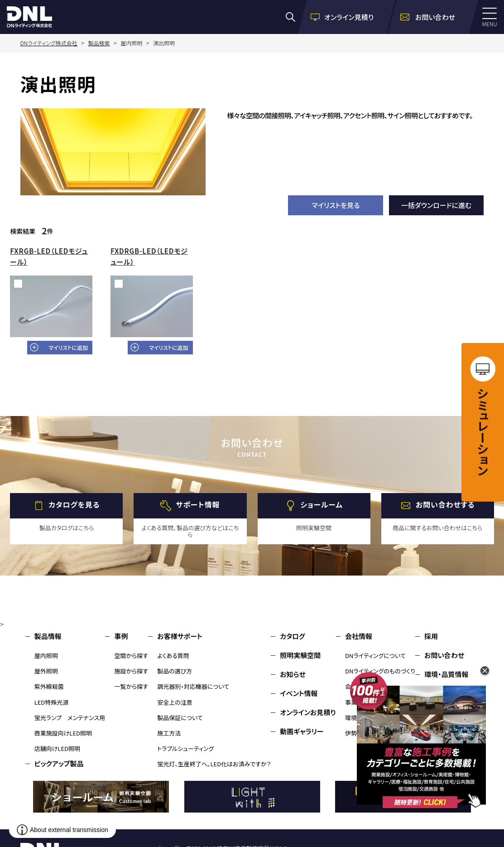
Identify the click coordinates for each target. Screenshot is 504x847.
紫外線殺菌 (49, 686)
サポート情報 (198, 504)
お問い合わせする (445, 504)
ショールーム (322, 504)
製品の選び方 (175, 671)
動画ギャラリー (302, 731)
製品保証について (180, 718)
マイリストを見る (336, 205)
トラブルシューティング (185, 748)
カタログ (292, 636)
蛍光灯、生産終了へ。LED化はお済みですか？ (214, 764)
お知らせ (293, 674)
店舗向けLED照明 (57, 748)
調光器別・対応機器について (193, 686)
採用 (431, 636)
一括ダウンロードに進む (437, 205)
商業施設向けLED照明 (63, 733)
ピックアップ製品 (59, 763)
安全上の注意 (175, 702)
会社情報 (359, 636)
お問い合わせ (444, 655)
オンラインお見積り (308, 712)
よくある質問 (173, 656)
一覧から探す (131, 686)
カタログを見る (74, 504)
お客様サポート (180, 636)
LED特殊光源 (52, 702)
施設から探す (131, 671)
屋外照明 (46, 671)
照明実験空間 (300, 655)
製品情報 (48, 636)
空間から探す (131, 656)
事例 (121, 636)
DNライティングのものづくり (380, 671)
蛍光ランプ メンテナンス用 (70, 718)
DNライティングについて (375, 656)
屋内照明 (46, 656)
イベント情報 (299, 693)
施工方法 (169, 733)
